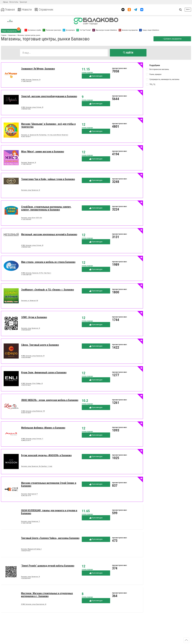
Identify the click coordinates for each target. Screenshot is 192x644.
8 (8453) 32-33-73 (26, 441)
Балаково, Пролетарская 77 (29, 494)
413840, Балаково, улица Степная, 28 (32, 107)
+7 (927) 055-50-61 (26, 220)
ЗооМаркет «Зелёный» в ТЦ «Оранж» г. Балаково (48, 290)
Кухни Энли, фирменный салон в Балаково (44, 373)
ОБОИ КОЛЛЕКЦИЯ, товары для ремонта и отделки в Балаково (49, 512)
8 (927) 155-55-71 (26, 137)
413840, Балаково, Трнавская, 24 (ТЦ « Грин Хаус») (36, 273)
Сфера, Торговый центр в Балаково (40, 345)
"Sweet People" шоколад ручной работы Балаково (48, 566)
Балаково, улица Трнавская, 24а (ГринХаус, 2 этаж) (37, 466)
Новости (25, 10)
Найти (128, 53)
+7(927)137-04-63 (26, 385)
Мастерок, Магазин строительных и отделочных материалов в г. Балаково (47, 595)
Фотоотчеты (14, 2)
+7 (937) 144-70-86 (26, 523)
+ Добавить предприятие (172, 39)
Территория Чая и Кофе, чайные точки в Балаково (48, 179)
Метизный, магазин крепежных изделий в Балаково (49, 235)
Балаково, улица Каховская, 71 (30, 522)
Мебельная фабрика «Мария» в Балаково (43, 428)
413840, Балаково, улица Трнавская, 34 (33, 356)
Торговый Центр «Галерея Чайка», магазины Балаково (50, 538)
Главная (8, 10)
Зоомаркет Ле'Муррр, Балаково (38, 69)
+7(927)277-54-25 (26, 551)
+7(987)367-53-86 (26, 109)
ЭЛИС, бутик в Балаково (34, 317)
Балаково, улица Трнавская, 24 (31, 190)
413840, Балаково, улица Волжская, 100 (33, 411)
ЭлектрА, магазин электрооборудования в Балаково (49, 96)
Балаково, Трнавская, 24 (29, 163)
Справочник (44, 10)
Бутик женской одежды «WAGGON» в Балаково (46, 455)
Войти (188, 9)
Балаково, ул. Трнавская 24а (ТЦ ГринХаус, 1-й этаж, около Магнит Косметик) (45, 135)
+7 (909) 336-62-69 (26, 82)
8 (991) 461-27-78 (26, 496)
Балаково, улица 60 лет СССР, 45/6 (32, 218)
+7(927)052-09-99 (26, 579)
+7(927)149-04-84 (26, 358)
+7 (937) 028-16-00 (26, 275)
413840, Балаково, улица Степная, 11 (32, 439)
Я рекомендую (96, 76)
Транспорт (23, 2)
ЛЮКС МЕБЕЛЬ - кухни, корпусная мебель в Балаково (50, 400)
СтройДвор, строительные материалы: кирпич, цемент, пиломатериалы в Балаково (46, 208)
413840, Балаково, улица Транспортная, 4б (34, 604)
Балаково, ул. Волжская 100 (30, 301)
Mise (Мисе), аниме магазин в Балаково (43, 152)
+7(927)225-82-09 (26, 330)
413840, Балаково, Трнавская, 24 (31, 80)
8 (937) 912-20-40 (26, 413)
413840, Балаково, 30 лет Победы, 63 (32, 384)
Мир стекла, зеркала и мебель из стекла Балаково (48, 262)
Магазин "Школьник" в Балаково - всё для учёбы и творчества (48, 125)
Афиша (5, 2)
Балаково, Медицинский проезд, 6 (31, 549)
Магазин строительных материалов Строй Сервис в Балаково (49, 485)
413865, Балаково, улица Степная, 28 (32, 246)
